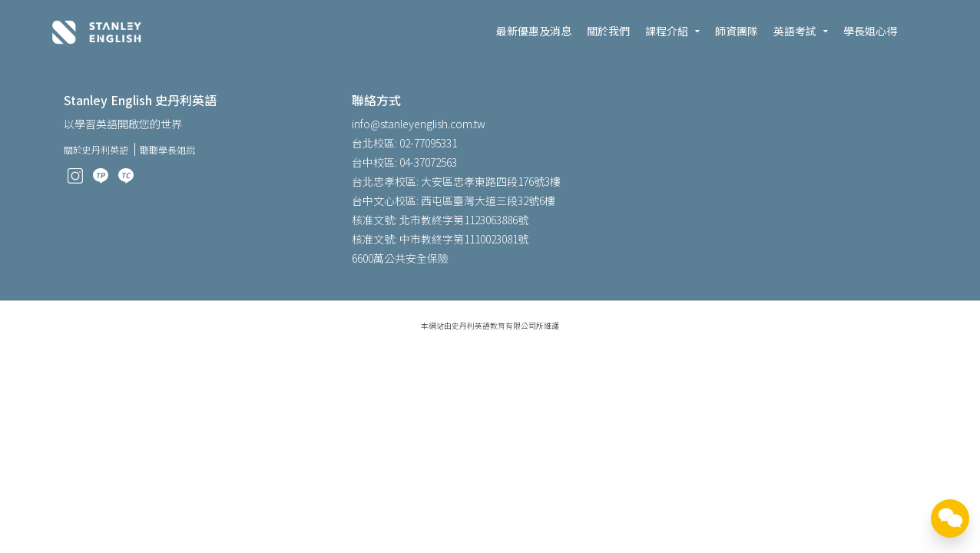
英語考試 (795, 31)
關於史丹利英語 (96, 149)
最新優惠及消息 (534, 31)
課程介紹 (667, 31)
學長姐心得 (870, 31)
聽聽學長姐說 (167, 149)
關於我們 (608, 31)
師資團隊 (737, 31)
